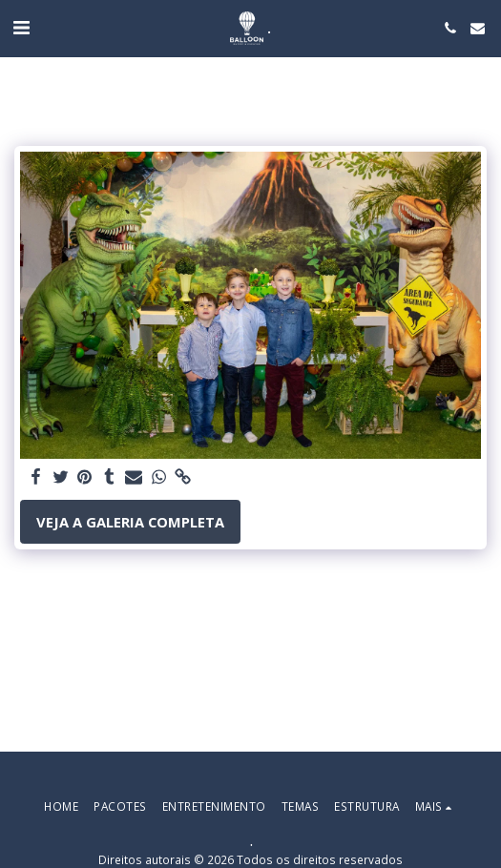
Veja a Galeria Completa (130, 522)
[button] (21, 27)
